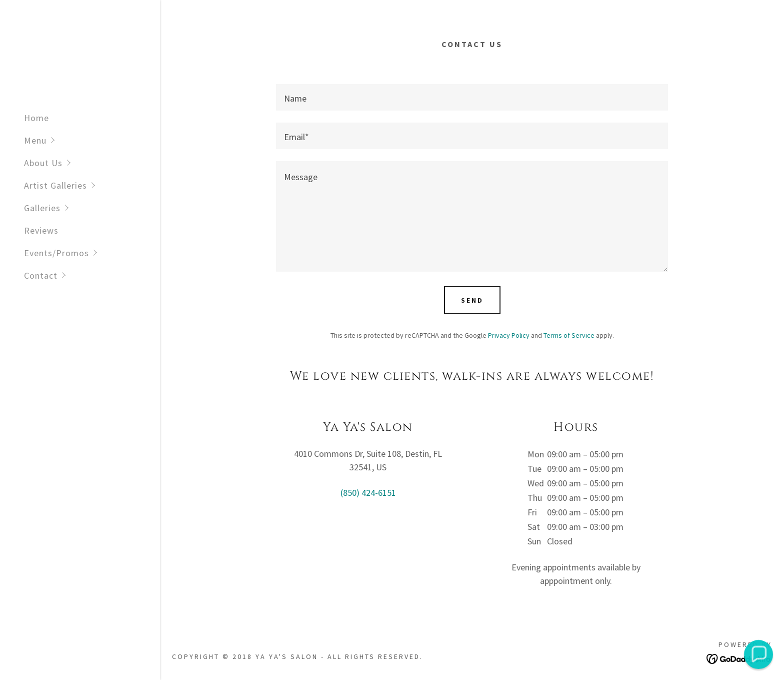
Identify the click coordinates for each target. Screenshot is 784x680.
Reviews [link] (41, 230)
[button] (92, 140)
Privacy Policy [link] (509, 335)
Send (472, 300)
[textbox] (472, 97)
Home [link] (36, 118)
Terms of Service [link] (569, 335)
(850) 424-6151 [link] (368, 493)
